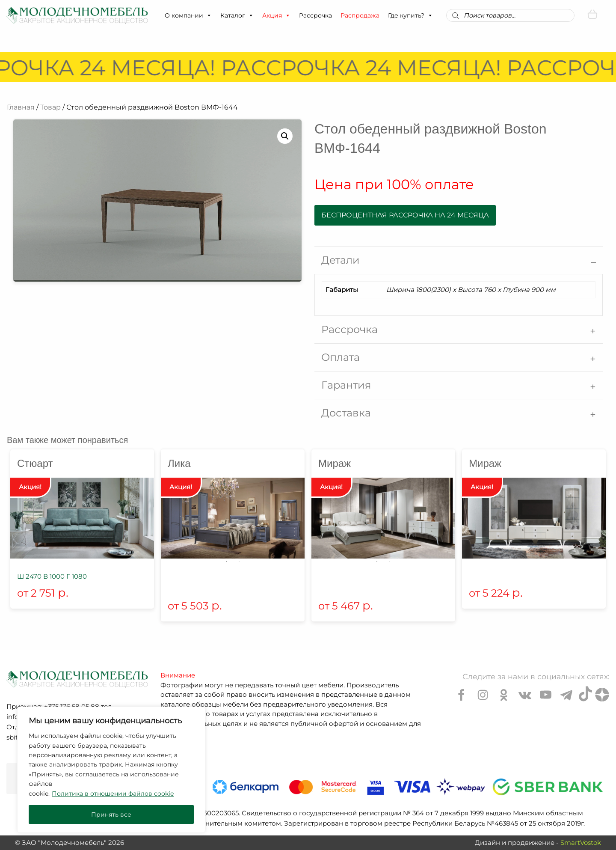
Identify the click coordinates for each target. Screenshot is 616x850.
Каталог (237, 15)
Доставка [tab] (346, 413)
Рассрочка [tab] (349, 329)
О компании (188, 15)
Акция (276, 15)
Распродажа (360, 15)
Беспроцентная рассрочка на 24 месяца (405, 215)
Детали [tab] (341, 260)
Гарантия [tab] (346, 385)
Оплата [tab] (341, 357)
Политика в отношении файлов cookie (113, 794)
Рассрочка (315, 15)
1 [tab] (226, 562)
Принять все (111, 814)
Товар (50, 107)
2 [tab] (239, 562)
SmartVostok (581, 843)
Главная (21, 107)
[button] (209, 15)
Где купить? (410, 15)
